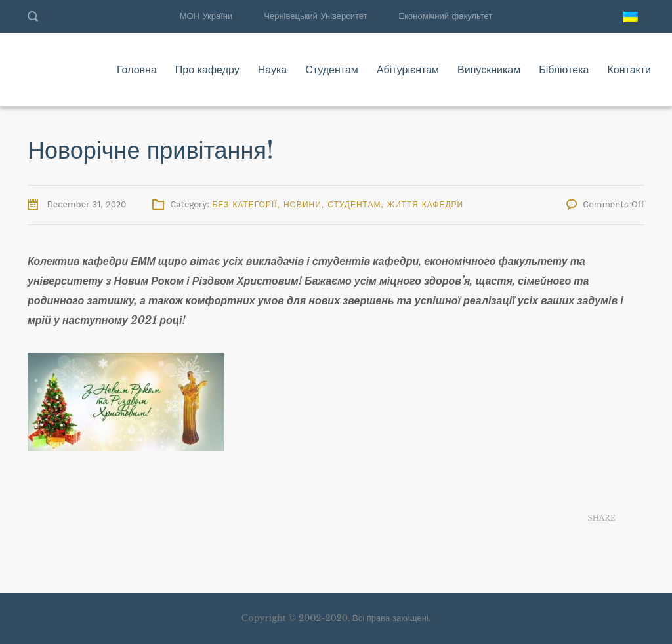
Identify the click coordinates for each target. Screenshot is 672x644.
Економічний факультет (446, 16)
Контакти (629, 70)
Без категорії (244, 205)
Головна (137, 70)
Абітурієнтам (408, 70)
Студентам (332, 70)
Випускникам (489, 70)
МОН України (206, 16)
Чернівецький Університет (315, 16)
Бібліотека (564, 70)
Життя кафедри (425, 205)
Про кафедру (207, 70)
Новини (303, 205)
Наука (273, 70)
